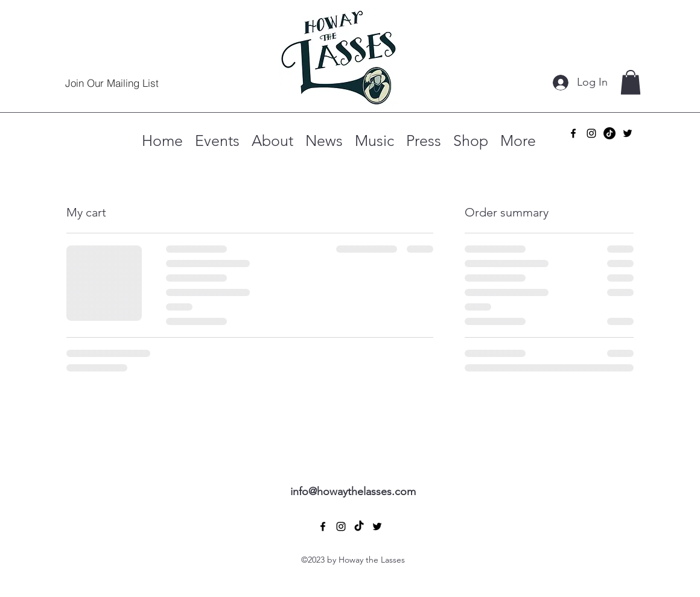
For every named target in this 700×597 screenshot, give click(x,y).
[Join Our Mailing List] (112, 83)
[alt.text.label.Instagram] (591, 133)
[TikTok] (609, 133)
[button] (631, 82)
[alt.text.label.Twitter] (628, 133)
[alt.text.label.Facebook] (573, 133)
